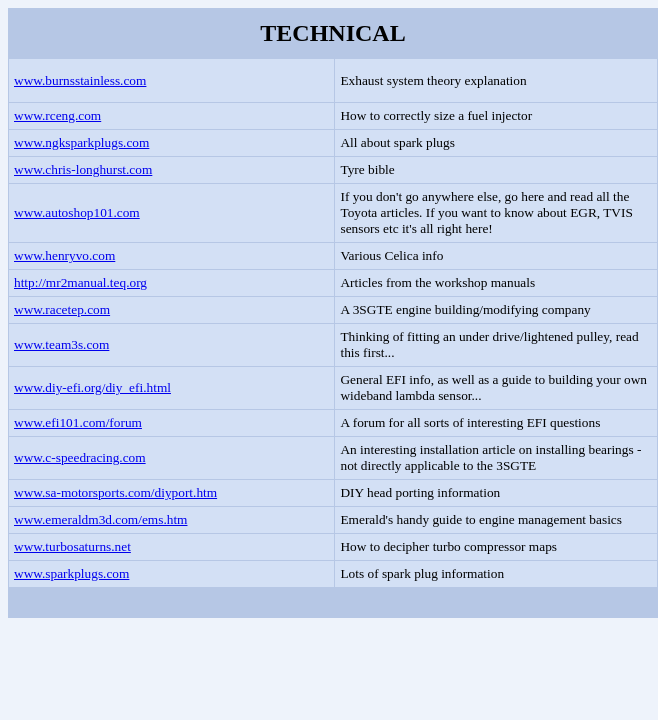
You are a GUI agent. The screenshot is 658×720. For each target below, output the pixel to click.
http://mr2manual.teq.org (80, 282)
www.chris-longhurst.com (83, 169)
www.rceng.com (57, 115)
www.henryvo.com (64, 255)
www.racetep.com (62, 309)
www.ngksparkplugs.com (81, 142)
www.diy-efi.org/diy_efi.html (92, 387)
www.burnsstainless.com (80, 80)
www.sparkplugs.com (71, 573)
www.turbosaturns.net (72, 546)
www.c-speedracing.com (80, 457)
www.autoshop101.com (77, 212)
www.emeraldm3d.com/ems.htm (100, 519)
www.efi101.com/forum (78, 422)
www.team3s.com (61, 344)
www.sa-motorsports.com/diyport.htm (115, 492)
